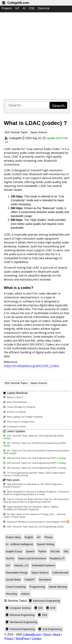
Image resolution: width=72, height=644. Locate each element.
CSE (32, 8)
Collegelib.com (18, 3)
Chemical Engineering (20, 629)
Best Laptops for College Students (23, 417)
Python (42, 551)
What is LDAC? (13, 397)
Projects (7, 8)
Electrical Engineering (20, 615)
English (29, 537)
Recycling (11, 594)
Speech (30, 551)
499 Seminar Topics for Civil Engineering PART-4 (35, 458)
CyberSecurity (60, 573)
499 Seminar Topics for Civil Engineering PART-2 (35, 468)
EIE (39, 608)
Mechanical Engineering (21, 622)
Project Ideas (13, 537)
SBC (66, 551)
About (57, 634)
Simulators (45, 580)
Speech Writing (46, 544)
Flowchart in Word (15, 427)
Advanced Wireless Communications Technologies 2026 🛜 (36, 522)
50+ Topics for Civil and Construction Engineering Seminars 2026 (36, 452)
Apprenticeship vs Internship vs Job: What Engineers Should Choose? (33, 485)
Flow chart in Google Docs (19, 422)
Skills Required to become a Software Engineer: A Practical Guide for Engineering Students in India (36, 493)
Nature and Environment (32, 558)
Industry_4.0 (21, 565)
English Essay (14, 551)
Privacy (9, 638)
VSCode (55, 551)
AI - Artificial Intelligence (19, 544)
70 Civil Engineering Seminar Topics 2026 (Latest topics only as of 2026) (34, 474)
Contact (36, 638)
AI (24, 8)
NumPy (10, 558)
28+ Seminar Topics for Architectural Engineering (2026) (34, 444)
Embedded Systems (43, 565)
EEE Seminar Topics (16, 132)
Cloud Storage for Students (19, 407)
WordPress (23, 638)
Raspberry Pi (57, 558)
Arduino (25, 594)
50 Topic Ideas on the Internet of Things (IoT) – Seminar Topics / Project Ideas (34, 516)
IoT (17, 8)
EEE (43, 615)
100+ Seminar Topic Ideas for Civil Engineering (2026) (33, 437)
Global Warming (58, 587)
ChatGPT (30, 580)
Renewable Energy (17, 573)
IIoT (8, 565)
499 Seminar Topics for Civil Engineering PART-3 (35, 463)
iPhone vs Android (15, 412)
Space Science (39, 132)
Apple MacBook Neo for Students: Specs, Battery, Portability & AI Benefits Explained (31, 508)
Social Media (13, 580)
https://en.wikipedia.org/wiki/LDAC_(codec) (31, 366)
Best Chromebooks (15, 402)
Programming (37, 587)
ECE (51, 608)
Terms (47, 634)
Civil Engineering (50, 629)
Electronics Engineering (45, 601)
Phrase (48, 537)
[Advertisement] (36, 56)
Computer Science (18, 608)
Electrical (44, 8)
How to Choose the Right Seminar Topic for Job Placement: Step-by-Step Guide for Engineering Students (36, 500)
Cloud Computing (16, 587)
